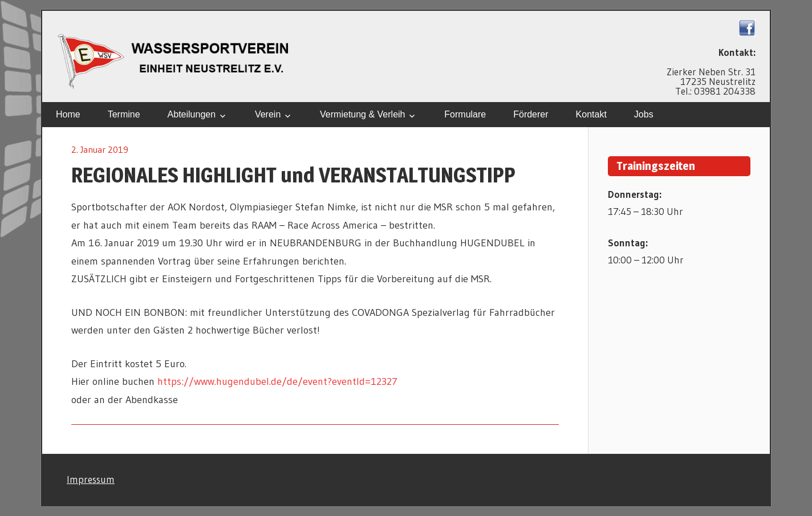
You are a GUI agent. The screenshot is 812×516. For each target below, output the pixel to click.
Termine (124, 114)
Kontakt (591, 114)
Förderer (531, 114)
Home (68, 114)
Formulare (465, 114)
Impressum (91, 479)
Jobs (644, 114)
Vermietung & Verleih (362, 114)
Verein (268, 114)
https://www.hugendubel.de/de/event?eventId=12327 (277, 381)
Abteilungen (192, 114)
